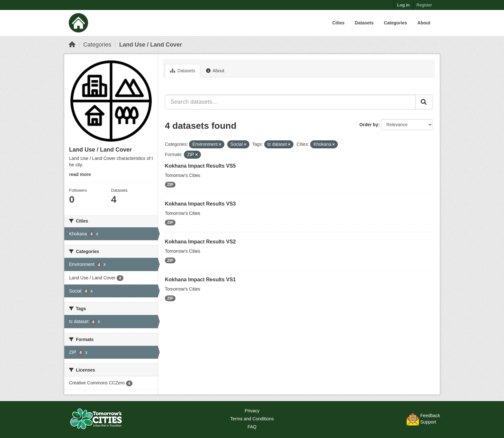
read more (80, 174)
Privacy (252, 411)
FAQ (252, 427)
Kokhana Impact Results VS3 (200, 204)
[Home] (72, 45)
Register (424, 5)
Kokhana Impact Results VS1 (200, 280)
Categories (395, 23)
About (424, 23)
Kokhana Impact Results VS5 (200, 166)
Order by (369, 125)
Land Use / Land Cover (151, 45)
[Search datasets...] (290, 102)
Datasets (364, 23)
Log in (404, 5)
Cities (338, 23)
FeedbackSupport (430, 419)
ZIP (170, 185)
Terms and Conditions (252, 419)
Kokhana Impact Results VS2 (200, 242)
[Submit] (424, 102)
